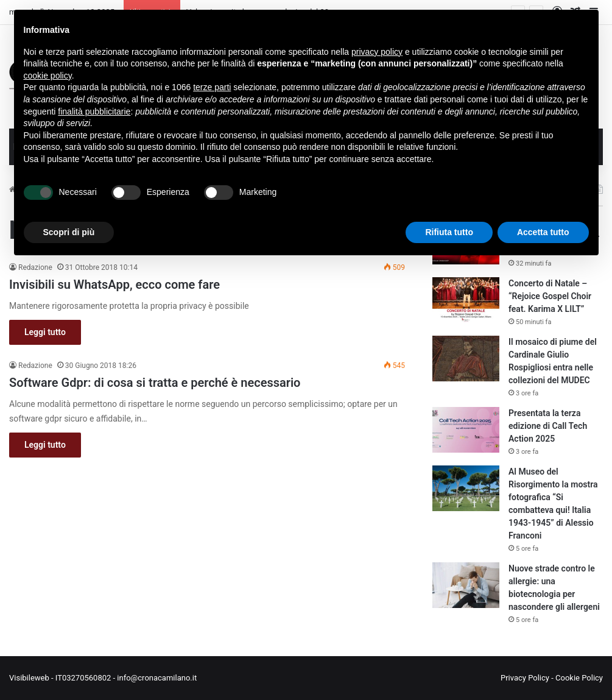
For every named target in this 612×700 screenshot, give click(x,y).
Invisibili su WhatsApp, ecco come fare (114, 285)
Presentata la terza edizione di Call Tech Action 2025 (548, 426)
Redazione (35, 267)
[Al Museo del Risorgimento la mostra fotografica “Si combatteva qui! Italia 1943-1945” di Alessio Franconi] (466, 488)
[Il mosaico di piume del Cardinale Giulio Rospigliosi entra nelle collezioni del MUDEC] (466, 359)
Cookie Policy (579, 678)
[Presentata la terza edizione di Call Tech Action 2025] (466, 430)
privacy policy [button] (377, 52)
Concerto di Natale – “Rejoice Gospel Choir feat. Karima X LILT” (550, 296)
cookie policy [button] (48, 76)
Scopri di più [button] (69, 232)
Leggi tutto (45, 332)
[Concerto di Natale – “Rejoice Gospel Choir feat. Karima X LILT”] (466, 300)
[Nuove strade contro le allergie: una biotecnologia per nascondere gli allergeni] (466, 585)
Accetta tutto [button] (543, 232)
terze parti (212, 87)
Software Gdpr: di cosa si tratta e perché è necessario (155, 383)
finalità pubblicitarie (94, 111)
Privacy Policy (525, 678)
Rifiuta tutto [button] (449, 232)
